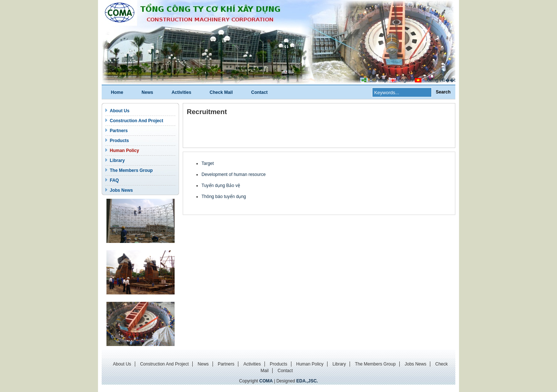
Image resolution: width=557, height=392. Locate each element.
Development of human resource (234, 174)
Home (117, 92)
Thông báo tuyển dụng (224, 197)
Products (119, 141)
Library (117, 160)
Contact (260, 92)
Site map (378, 80)
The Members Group (131, 170)
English (405, 80)
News (147, 92)
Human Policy (124, 151)
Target (208, 163)
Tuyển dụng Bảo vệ (221, 186)
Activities (181, 92)
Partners (119, 131)
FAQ (114, 180)
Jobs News (121, 190)
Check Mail (221, 92)
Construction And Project (136, 121)
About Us (120, 111)
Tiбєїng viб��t (440, 80)
